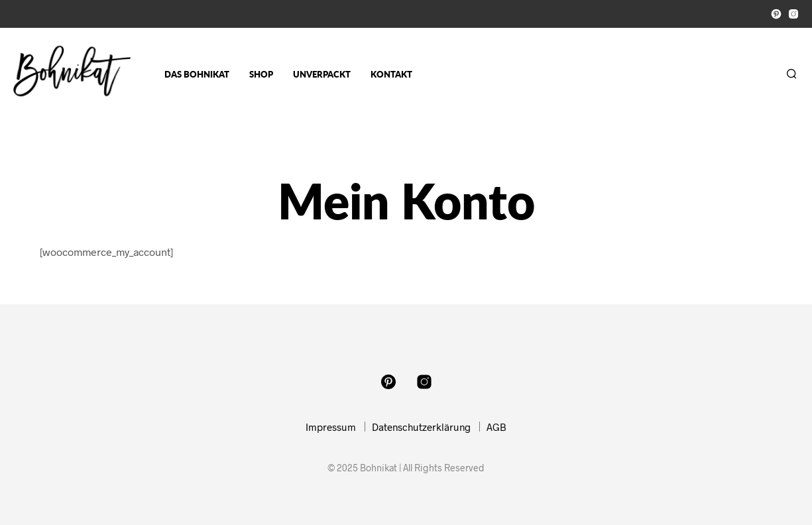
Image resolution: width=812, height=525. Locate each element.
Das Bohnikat (197, 74)
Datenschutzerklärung (421, 427)
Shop (261, 74)
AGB (496, 427)
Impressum (331, 427)
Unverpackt (322, 74)
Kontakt (391, 74)
